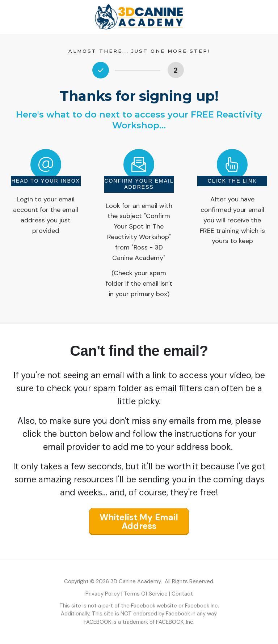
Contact (182, 594)
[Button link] (176, 70)
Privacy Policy (103, 594)
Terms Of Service (146, 594)
